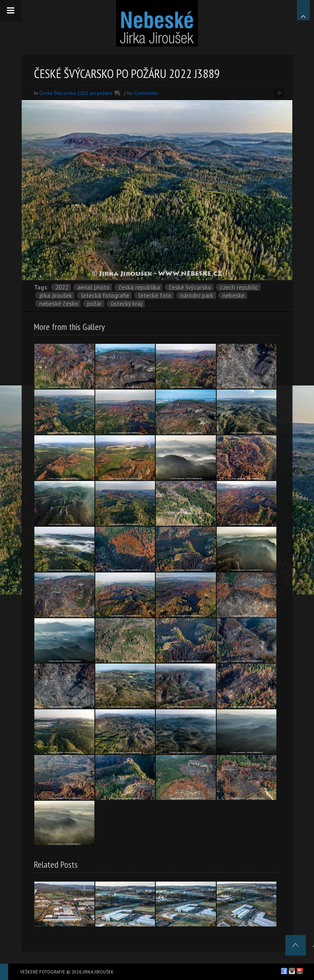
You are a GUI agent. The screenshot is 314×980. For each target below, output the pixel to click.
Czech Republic (239, 287)
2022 (62, 287)
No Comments (143, 93)
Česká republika (139, 287)
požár (94, 304)
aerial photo (93, 287)
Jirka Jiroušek (56, 295)
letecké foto (155, 295)
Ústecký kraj (127, 304)
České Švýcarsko (190, 287)
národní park (197, 295)
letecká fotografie (105, 295)
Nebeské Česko (59, 304)
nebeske (233, 295)
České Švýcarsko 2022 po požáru (76, 93)
